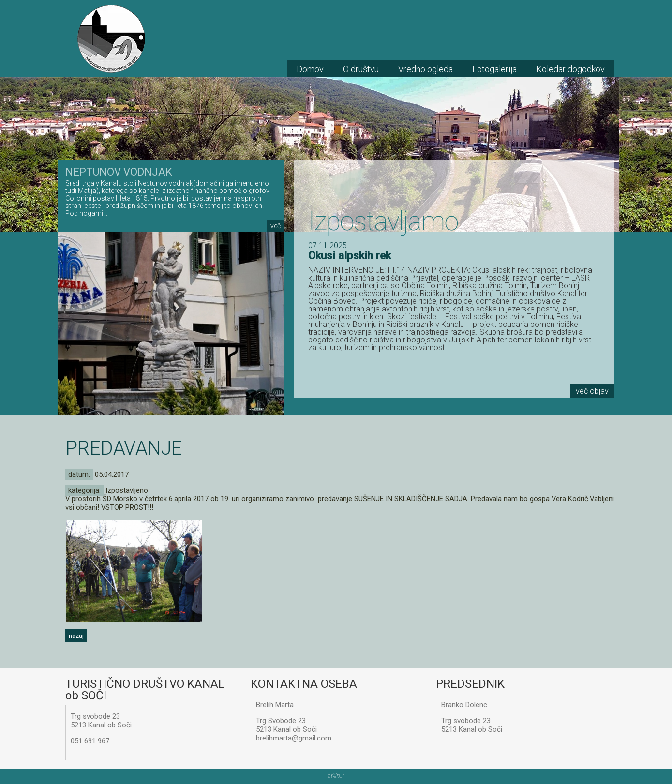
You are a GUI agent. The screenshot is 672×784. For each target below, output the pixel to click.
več (276, 226)
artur (336, 776)
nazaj (76, 636)
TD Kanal (111, 39)
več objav (592, 391)
